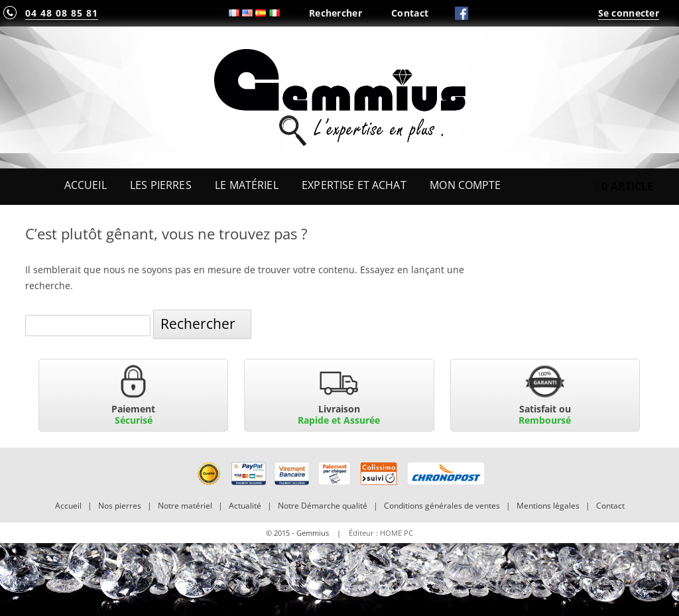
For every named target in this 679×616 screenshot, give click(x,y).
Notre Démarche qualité (323, 506)
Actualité (245, 506)
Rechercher (336, 13)
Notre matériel (185, 506)
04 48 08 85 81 (62, 13)
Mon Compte (465, 185)
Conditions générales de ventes (442, 506)
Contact (410, 13)
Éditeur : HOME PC (381, 533)
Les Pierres (161, 185)
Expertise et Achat (354, 185)
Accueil (86, 185)
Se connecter (629, 13)
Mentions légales (548, 506)
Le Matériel (247, 185)
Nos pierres (120, 506)
